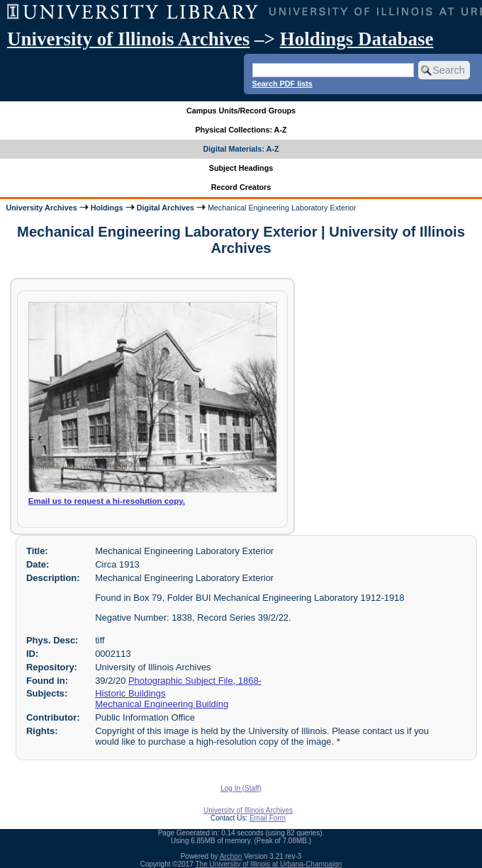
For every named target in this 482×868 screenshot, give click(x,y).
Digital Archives (166, 208)
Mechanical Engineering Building (162, 704)
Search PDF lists (282, 84)
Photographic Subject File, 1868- (195, 681)
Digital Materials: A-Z (241, 149)
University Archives (41, 208)
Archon (231, 856)
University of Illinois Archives (128, 39)
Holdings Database (357, 39)
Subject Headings (241, 168)
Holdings (107, 208)
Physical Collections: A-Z (241, 130)
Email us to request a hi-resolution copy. (107, 501)
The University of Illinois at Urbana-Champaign (269, 864)
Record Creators (241, 187)
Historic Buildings (130, 693)
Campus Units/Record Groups (241, 111)
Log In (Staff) (241, 788)
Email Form (268, 818)
